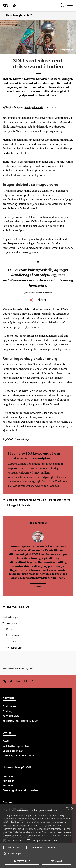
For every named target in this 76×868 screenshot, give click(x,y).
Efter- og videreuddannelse (20, 790)
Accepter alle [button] (22, 861)
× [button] (72, 809)
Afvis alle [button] (56, 861)
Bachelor (8, 776)
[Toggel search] (62, 6)
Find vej (8, 711)
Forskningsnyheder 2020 (19, 15)
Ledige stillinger (13, 751)
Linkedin (13, 635)
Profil (6, 741)
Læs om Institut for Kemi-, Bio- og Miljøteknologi (37, 500)
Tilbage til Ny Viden (17, 505)
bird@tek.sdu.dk (34, 108)
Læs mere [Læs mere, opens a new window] (67, 836)
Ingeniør (8, 786)
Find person (10, 706)
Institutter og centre (16, 746)
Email (11, 642)
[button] (5, 841)
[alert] (38, 836)
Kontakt (38, 587)
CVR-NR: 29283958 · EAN (18, 756)
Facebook (10, 623)
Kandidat (9, 781)
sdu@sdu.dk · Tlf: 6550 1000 (20, 721)
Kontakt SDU (11, 716)
